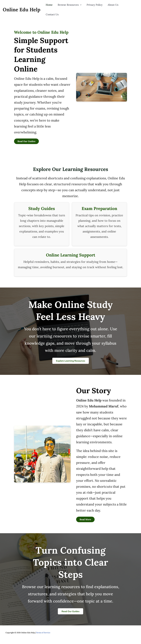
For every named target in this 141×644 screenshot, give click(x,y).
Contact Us (130, 8)
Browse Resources (72, 8)
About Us (114, 8)
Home (52, 8)
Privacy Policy (96, 8)
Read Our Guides (26, 138)
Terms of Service (43, 629)
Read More (85, 516)
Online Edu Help (22, 8)
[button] (82, 8)
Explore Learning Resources (71, 357)
